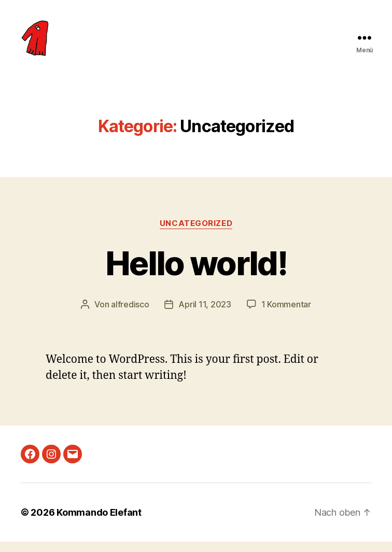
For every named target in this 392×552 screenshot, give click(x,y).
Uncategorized (196, 234)
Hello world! (196, 273)
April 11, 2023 (205, 315)
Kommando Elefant (99, 523)
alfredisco (130, 315)
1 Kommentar (286, 315)
